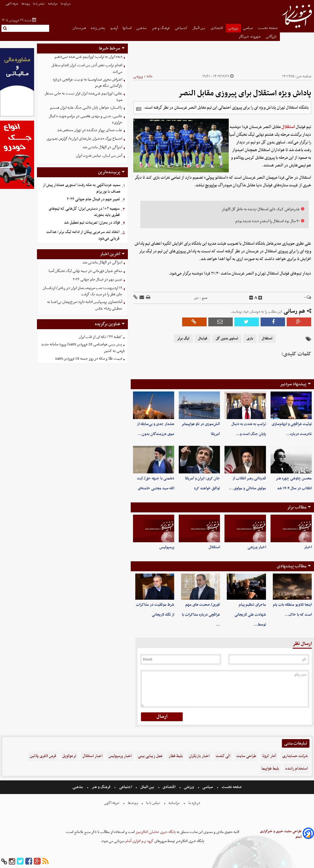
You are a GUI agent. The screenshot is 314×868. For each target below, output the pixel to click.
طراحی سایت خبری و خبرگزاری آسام (281, 834)
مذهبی (142, 28)
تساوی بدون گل (227, 339)
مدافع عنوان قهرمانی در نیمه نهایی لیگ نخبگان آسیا (85, 271)
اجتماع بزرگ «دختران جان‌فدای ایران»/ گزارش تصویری (84, 139)
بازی (250, 339)
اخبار (308, 547)
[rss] (45, 862)
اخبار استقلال (92, 756)
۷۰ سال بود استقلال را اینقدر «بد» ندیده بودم (268, 221)
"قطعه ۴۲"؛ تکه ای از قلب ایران (100, 337)
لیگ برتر (183, 339)
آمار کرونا (269, 756)
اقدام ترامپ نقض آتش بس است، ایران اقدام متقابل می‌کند (87, 69)
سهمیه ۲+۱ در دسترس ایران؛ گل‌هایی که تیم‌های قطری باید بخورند (84, 212)
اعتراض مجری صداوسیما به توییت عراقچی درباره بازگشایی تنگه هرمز (88, 83)
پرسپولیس (167, 547)
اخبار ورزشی (257, 547)
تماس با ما (39, 4)
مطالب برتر (297, 507)
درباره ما (66, 4)
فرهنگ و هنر (161, 28)
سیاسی (248, 28)
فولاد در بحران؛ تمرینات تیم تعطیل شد (92, 223)
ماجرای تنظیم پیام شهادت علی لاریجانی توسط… (250, 615)
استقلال (288, 127)
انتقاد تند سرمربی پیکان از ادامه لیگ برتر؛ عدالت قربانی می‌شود (83, 235)
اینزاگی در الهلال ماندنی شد (102, 147)
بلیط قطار (176, 756)
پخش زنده (98, 28)
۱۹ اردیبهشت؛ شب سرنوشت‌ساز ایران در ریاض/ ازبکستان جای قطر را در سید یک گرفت (82, 291)
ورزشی (233, 28)
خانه (150, 76)
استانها (127, 28)
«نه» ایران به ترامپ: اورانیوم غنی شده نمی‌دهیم (88, 57)
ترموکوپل (69, 756)
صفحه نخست (268, 28)
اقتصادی (217, 28)
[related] (139, 109)
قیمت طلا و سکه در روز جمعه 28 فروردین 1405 (89, 359)
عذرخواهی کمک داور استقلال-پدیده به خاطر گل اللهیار (261, 209)
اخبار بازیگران (199, 756)
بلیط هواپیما (270, 769)
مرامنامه (53, 4)
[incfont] (260, 298)
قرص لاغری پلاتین (43, 756)
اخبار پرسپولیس (120, 756)
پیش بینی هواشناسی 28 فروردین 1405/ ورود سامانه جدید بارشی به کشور (83, 348)
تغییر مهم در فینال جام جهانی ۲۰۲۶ (93, 199)
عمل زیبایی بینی (150, 756)
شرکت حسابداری (295, 756)
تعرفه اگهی (12, 4)
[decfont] (251, 298)
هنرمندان (79, 28)
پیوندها (26, 4)
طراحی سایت (246, 756)
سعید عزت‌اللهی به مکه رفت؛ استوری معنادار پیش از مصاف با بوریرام (82, 188)
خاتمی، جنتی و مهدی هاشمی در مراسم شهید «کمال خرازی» (86, 119)
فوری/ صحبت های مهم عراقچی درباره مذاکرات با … (201, 615)
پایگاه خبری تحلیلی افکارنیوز (155, 832)
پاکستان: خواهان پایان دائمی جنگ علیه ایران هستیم (86, 108)
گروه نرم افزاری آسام (139, 841)
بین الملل (199, 28)
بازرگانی (272, 37)
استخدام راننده (297, 769)
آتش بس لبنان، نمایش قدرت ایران (99, 156)
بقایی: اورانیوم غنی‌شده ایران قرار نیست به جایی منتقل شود (83, 97)
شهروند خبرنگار (250, 37)
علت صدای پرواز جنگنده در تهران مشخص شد (90, 130)
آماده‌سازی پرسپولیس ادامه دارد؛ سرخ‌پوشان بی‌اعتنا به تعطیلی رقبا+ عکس (85, 305)
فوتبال (203, 339)
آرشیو (114, 28)
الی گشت (223, 756)
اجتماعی (181, 28)
